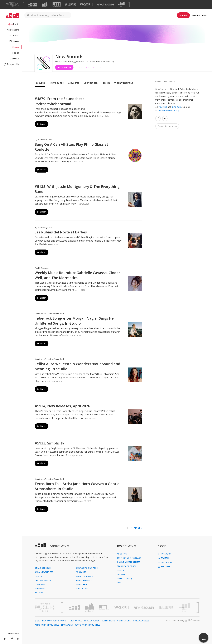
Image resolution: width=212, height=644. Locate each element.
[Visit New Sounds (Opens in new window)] (105, 5)
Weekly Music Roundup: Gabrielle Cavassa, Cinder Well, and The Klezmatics (77, 275)
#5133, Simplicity (49, 443)
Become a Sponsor (127, 566)
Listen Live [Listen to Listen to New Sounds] (64, 67)
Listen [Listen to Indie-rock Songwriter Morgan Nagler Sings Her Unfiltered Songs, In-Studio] (42, 344)
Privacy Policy (92, 621)
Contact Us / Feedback (129, 558)
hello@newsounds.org (168, 110)
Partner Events (43, 580)
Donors (121, 570)
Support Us (11, 64)
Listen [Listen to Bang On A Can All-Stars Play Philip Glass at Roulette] (42, 170)
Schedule (14, 36)
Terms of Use (75, 621)
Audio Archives (84, 580)
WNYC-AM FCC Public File (88, 625)
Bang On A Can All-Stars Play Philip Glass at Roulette (71, 147)
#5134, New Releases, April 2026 (62, 406)
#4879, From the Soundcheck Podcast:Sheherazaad (60, 101)
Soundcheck (91, 83)
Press (120, 583)
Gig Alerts (74, 83)
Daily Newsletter (44, 572)
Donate (183, 15)
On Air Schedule (43, 568)
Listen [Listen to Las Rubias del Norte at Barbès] (42, 252)
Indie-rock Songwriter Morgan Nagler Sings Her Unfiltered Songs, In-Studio (75, 321)
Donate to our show (167, 126)
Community (41, 585)
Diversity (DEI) (124, 579)
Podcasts (81, 572)
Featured (40, 83)
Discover (15, 59)
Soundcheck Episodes (44, 314)
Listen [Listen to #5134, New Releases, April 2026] (42, 426)
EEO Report (67, 625)
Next (137, 528)
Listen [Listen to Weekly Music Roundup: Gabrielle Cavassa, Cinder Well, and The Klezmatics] (42, 298)
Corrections (124, 621)
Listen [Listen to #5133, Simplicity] (42, 463)
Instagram (177, 107)
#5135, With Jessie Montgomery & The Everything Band (77, 189)
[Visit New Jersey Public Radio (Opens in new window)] (167, 608)
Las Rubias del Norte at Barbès (61, 232)
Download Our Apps (87, 568)
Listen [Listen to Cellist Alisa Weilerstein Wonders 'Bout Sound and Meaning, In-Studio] (42, 389)
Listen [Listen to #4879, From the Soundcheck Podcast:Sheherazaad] (42, 124)
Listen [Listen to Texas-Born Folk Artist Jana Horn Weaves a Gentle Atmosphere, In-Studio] (42, 509)
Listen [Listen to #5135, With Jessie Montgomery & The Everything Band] (42, 212)
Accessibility (108, 621)
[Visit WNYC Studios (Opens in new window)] (57, 4)
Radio (16, 24)
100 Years (14, 41)
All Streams (13, 30)
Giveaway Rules (141, 621)
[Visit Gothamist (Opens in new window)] (45, 5)
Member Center (200, 15)
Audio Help (82, 585)
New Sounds (57, 83)
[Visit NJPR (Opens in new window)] (70, 5)
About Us (122, 554)
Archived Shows (84, 576)
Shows (15, 47)
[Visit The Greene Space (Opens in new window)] (121, 5)
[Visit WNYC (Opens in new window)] (32, 5)
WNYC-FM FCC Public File (47, 625)
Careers (121, 575)
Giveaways (40, 589)
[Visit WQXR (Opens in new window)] (86, 5)
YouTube (163, 107)
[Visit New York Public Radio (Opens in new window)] (45, 607)
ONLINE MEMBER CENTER (129, 562)
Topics (16, 53)
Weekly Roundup (124, 83)
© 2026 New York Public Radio (50, 621)
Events (38, 576)
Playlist (106, 83)
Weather (39, 593)
